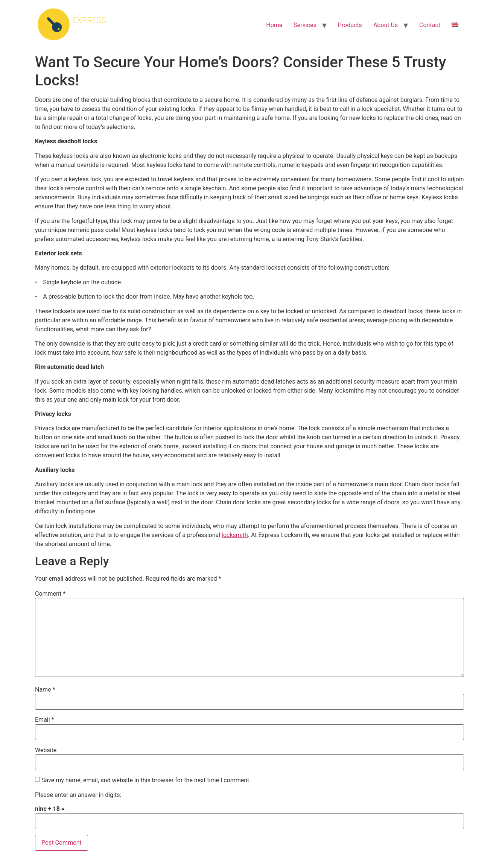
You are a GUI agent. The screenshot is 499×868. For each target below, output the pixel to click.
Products (350, 25)
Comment (50, 594)
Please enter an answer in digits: (78, 795)
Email (44, 720)
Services (305, 25)
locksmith (235, 535)
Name (45, 690)
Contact (430, 25)
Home (274, 25)
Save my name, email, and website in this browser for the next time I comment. (146, 780)
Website (46, 750)
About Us (386, 25)
